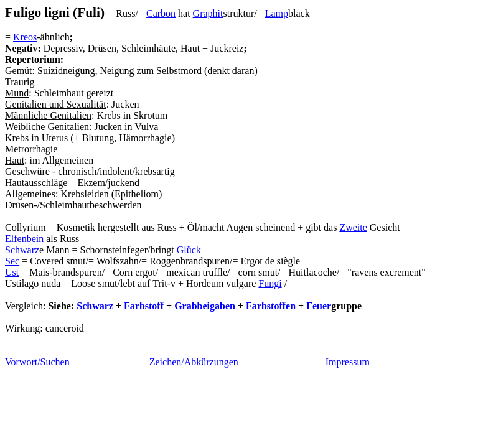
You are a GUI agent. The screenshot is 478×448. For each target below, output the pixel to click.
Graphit (208, 13)
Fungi (270, 283)
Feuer (319, 306)
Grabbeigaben (205, 306)
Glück (189, 250)
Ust (12, 272)
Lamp (277, 13)
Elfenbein (24, 239)
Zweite (353, 227)
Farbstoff (144, 306)
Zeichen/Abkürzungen (194, 362)
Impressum (348, 362)
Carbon (161, 13)
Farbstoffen (271, 306)
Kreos (25, 37)
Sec (12, 261)
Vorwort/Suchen (37, 362)
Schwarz (22, 250)
